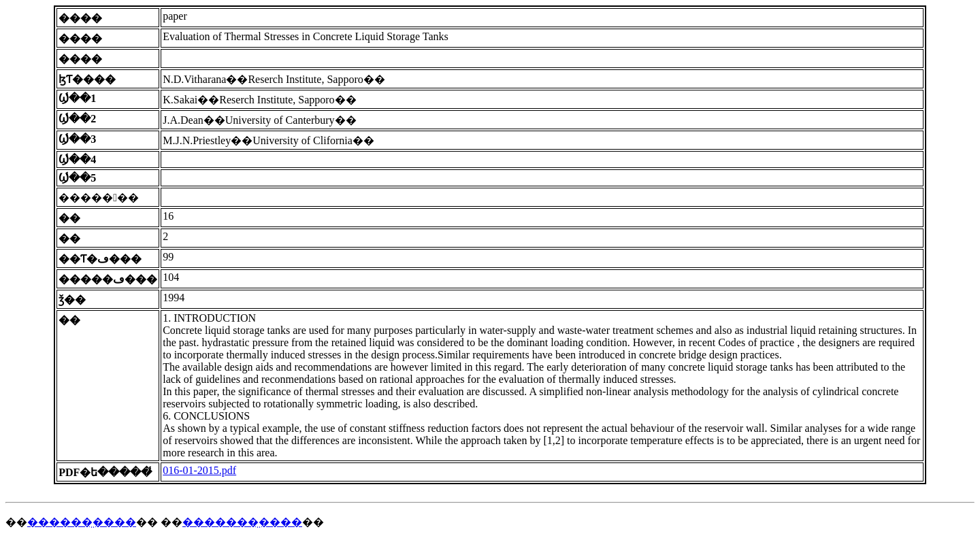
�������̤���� (242, 522)
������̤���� (82, 522)
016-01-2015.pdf (199, 470)
